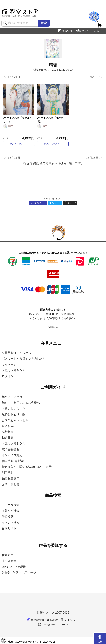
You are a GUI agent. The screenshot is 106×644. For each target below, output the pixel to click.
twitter (52, 620)
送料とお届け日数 (14, 414)
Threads (63, 624)
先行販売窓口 (11, 478)
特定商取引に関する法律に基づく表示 (27, 467)
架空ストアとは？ (14, 397)
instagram (47, 624)
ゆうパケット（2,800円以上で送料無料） (53, 314)
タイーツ (70, 203)
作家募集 (8, 555)
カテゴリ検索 (11, 505)
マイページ (9, 365)
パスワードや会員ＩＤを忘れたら (24, 359)
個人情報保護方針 (14, 461)
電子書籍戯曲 (11, 449)
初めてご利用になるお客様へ (21, 403)
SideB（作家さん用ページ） (20, 573)
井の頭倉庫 (9, 561)
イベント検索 (11, 522)
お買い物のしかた (14, 409)
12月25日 (94, 77)
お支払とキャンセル (15, 420)
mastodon (36, 620)
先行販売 (8, 432)
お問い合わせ (11, 484)
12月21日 (12, 77)
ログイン (83, 31)
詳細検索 (8, 517)
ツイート (55, 203)
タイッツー (69, 620)
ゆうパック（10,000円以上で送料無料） (53, 318)
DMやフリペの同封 (14, 567)
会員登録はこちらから (16, 353)
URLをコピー (38, 203)
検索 (44, 23)
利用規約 (8, 473)
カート (99, 31)
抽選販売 (8, 438)
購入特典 (8, 426)
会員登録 (65, 31)
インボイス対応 (12, 455)
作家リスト (9, 528)
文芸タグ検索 (11, 511)
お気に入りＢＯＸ (14, 370)
